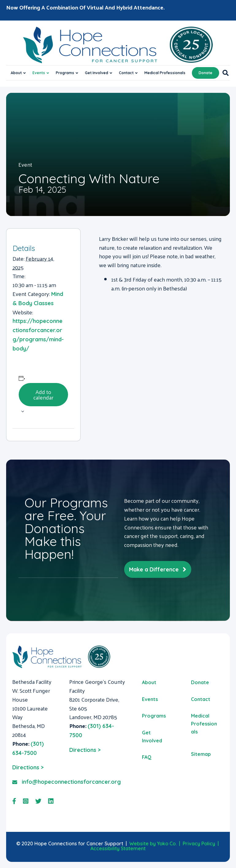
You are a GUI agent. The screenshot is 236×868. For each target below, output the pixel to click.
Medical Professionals (165, 73)
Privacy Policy (199, 843)
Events (39, 73)
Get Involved (97, 73)
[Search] (224, 73)
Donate (206, 73)
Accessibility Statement (118, 848)
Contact (126, 73)
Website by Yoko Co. (153, 843)
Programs (65, 73)
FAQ (147, 757)
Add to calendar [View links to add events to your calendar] (43, 394)
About (16, 73)
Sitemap (201, 754)
